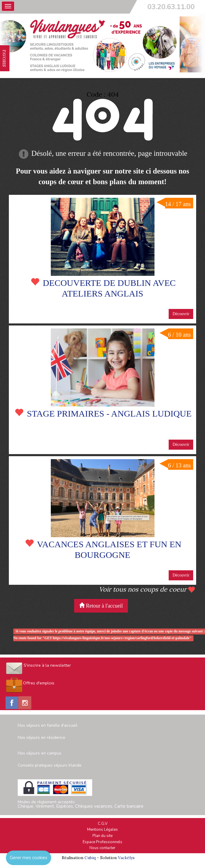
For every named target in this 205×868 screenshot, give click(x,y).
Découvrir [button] (181, 314)
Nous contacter (102, 848)
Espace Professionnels (102, 842)
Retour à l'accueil (101, 606)
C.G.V (103, 824)
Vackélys (126, 858)
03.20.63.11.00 (171, 7)
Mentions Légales (102, 830)
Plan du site (102, 836)
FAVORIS (4, 58)
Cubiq (90, 858)
